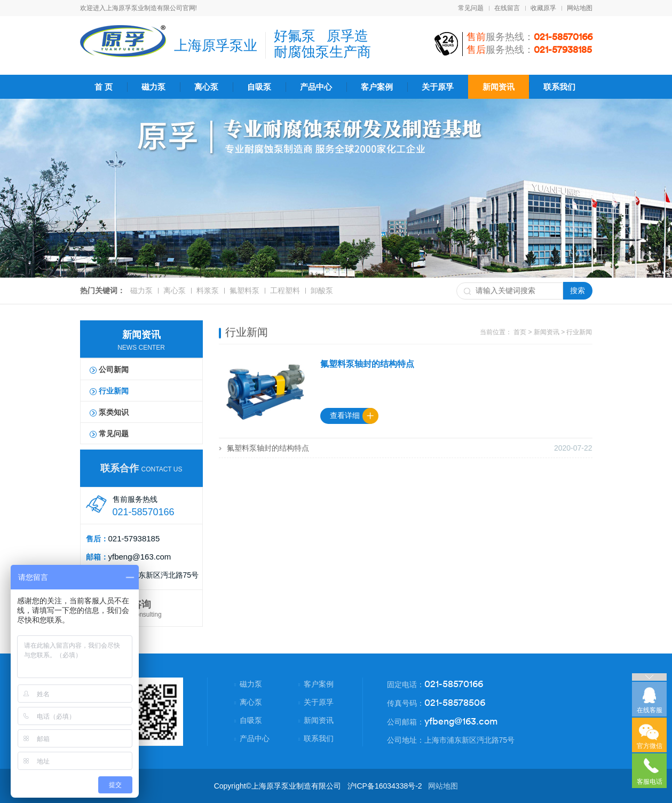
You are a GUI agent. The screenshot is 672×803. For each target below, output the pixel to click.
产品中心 (316, 87)
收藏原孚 (543, 8)
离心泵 (206, 87)
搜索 (578, 290)
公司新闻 (114, 369)
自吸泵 (259, 87)
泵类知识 (114, 412)
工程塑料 (285, 290)
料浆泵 (208, 290)
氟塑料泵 (244, 290)
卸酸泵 (322, 290)
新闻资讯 (499, 87)
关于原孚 (438, 87)
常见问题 (471, 8)
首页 (520, 332)
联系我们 (559, 87)
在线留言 (507, 8)
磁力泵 (153, 87)
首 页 (104, 87)
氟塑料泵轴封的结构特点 (367, 364)
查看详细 (345, 415)
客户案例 (377, 87)
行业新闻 (114, 391)
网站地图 (580, 8)
